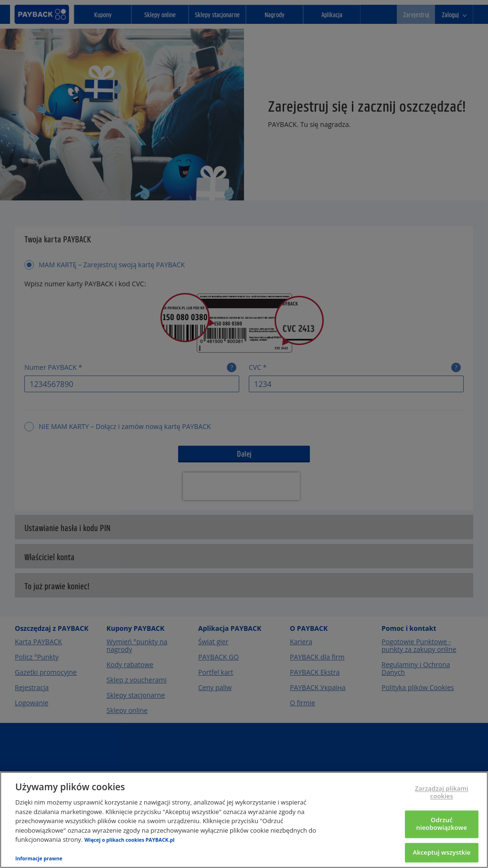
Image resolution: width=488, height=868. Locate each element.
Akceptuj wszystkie (441, 852)
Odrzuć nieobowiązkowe (442, 824)
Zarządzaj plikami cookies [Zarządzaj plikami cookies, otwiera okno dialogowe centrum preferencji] (442, 793)
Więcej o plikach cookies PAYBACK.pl (130, 840)
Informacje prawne (39, 858)
